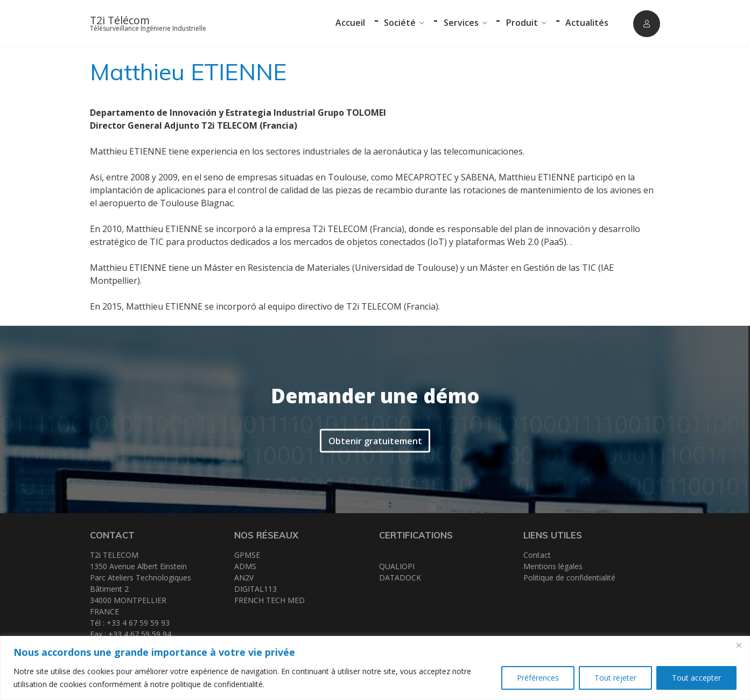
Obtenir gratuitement (375, 439)
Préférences (538, 678)
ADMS (245, 566)
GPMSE (247, 555)
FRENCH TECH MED (269, 600)
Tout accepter (696, 678)
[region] (375, 668)
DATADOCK (400, 577)
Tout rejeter (615, 678)
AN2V (244, 577)
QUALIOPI (397, 566)
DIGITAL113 (255, 589)
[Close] (739, 645)
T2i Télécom (120, 20)
